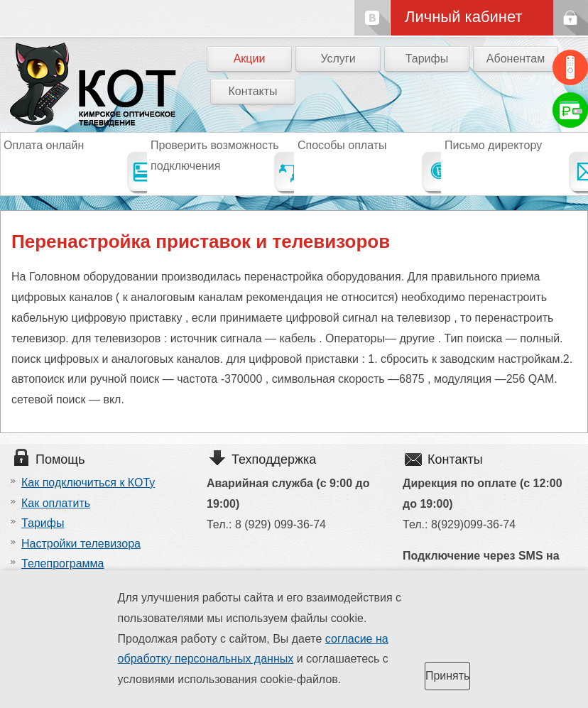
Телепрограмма (62, 563)
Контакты (252, 91)
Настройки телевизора (81, 544)
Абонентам (516, 59)
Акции (250, 59)
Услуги (338, 59)
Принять (448, 676)
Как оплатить (56, 503)
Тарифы (427, 59)
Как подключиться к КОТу (88, 483)
